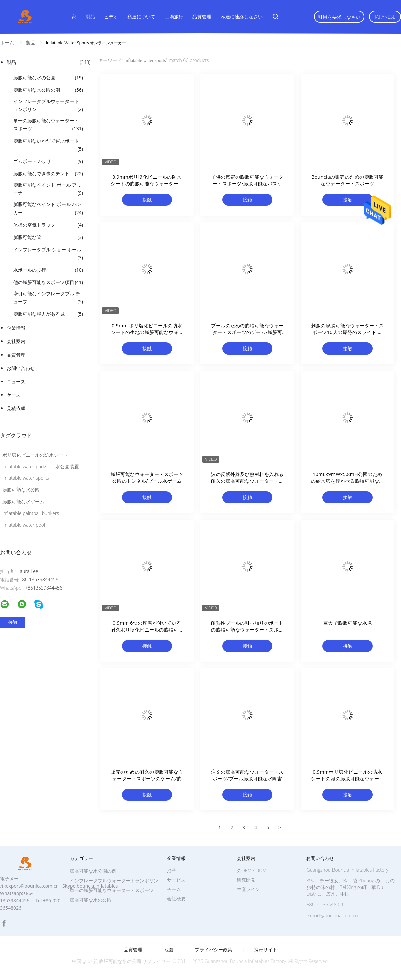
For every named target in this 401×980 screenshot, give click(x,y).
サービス (176, 880)
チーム (174, 889)
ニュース (16, 381)
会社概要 (176, 899)
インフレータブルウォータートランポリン (48, 106)
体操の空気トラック (48, 225)
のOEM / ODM (251, 871)
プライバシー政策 (214, 950)
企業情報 (16, 328)
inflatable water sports (26, 478)
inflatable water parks (25, 467)
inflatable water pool (24, 525)
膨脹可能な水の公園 (48, 78)
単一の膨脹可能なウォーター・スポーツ (48, 125)
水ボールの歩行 (48, 270)
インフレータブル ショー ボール (48, 254)
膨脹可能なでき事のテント (48, 174)
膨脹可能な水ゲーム (23, 501)
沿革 (172, 871)
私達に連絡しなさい (242, 17)
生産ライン (248, 889)
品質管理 (202, 17)
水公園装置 (67, 467)
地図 (169, 950)
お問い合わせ (21, 368)
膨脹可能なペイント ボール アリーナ (48, 189)
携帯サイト (266, 950)
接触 (147, 200)
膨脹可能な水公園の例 (48, 90)
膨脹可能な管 (48, 237)
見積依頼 (16, 408)
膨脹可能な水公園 (21, 490)
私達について (141, 17)
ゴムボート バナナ (48, 161)
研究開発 (246, 880)
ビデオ (111, 17)
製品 (90, 17)
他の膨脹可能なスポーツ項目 (48, 282)
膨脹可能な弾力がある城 (48, 314)
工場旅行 (174, 17)
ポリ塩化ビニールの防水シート (35, 455)
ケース (14, 395)
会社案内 (16, 341)
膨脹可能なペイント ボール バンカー (48, 209)
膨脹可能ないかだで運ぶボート (48, 145)
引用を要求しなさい (339, 17)
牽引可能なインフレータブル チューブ (48, 298)
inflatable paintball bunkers (31, 513)
